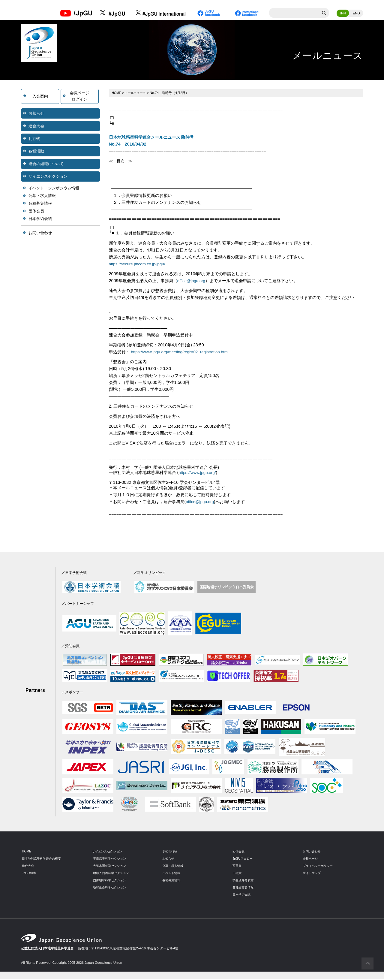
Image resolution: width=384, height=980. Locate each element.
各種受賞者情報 (244, 888)
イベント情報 (172, 874)
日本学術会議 (40, 219)
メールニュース (137, 93)
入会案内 (40, 96)
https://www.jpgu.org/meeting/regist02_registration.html (184, 352)
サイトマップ (313, 874)
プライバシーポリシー (319, 867)
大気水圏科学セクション (111, 867)
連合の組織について (46, 164)
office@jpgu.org (192, 281)
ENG (356, 14)
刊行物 (34, 139)
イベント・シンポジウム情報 (54, 188)
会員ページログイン (80, 96)
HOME (117, 93)
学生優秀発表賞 (244, 881)
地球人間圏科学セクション (113, 874)
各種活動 (36, 151)
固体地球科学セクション (111, 881)
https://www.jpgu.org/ (199, 473)
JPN (343, 14)
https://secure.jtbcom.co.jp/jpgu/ (139, 264)
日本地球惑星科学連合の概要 (43, 859)
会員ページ (311, 859)
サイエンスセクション (48, 177)
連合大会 (36, 126)
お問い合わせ (40, 233)
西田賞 (237, 867)
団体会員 (36, 211)
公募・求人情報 (42, 196)
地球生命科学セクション (111, 888)
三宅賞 (237, 874)
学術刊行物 (171, 852)
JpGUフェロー (243, 859)
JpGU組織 (30, 874)
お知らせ (36, 114)
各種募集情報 (40, 204)
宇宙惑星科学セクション (111, 859)
